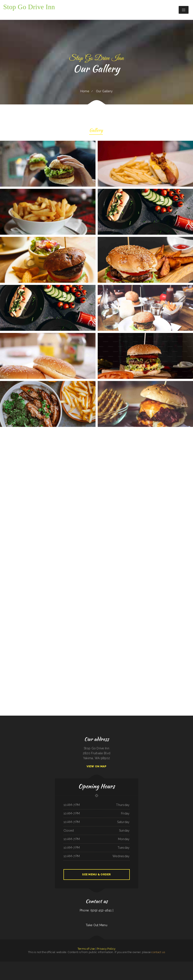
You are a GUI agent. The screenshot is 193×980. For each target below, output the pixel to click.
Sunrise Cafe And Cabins (51, 964)
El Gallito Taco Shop (109, 964)
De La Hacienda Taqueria (91, 964)
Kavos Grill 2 (143, 969)
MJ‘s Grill (63, 964)
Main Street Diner (65, 969)
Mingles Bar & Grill (32, 964)
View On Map (97, 766)
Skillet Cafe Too (176, 969)
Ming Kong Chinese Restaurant (147, 964)
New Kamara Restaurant (148, 969)
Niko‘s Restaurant (22, 969)
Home (85, 91)
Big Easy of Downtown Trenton (44, 969)
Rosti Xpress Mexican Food (116, 964)
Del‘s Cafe (41, 964)
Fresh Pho (153, 964)
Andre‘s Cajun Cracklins (58, 964)
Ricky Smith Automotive (70, 969)
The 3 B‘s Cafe (106, 969)
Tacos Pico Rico (182, 964)
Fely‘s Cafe (104, 964)
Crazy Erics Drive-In (115, 969)
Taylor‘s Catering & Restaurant (16, 964)
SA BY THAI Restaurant (166, 964)
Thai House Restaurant (68, 964)
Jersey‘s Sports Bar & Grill (98, 964)
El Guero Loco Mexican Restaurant (35, 969)
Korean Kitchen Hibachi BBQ (156, 969)
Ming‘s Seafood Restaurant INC (57, 969)
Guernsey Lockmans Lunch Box (88, 969)
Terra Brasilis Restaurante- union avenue (98, 969)
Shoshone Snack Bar (120, 969)
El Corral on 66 (138, 964)
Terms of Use (86, 949)
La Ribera (134, 964)
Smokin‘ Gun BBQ (27, 964)
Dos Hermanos (45, 964)
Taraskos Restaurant (122, 964)
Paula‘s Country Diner (163, 969)
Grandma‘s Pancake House (83, 964)
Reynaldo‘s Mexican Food (170, 969)
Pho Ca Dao (23, 964)
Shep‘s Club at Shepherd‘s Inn (75, 964)
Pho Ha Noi (37, 964)
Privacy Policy (106, 949)
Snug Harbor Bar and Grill (4, 964)
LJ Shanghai (130, 964)
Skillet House (138, 969)
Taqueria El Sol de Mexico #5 (159, 964)
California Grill (76, 969)
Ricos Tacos (134, 969)
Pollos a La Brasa (81, 969)
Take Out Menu (96, 925)
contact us (158, 952)
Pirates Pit (127, 964)
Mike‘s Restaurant (187, 964)
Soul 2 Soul (131, 969)
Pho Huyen (110, 969)
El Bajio (142, 964)
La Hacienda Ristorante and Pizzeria (175, 964)
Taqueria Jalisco (50, 969)
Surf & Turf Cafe (126, 969)
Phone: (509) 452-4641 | (96, 910)
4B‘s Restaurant (27, 969)
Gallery (96, 131)
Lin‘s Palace (10, 964)
